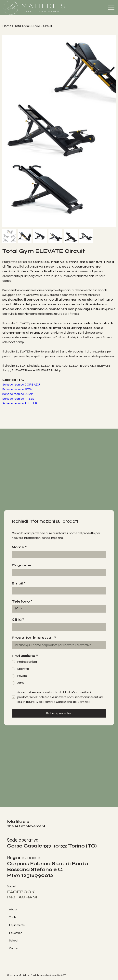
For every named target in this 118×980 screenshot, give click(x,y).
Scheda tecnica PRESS (18, 399)
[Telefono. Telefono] (63, 609)
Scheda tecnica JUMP (18, 394)
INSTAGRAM (22, 897)
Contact (14, 948)
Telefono (22, 601)
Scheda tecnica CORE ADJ (21, 384)
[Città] (58, 627)
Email (19, 583)
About (13, 909)
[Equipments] (69, 925)
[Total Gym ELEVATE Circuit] (33, 26)
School (14, 940)
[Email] (58, 591)
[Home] (7, 26)
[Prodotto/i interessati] (58, 645)
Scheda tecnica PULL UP (20, 403)
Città (18, 619)
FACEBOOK (21, 892)
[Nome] (58, 555)
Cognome (22, 565)
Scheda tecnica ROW (17, 389)
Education (16, 933)
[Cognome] (58, 573)
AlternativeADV (58, 975)
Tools (13, 917)
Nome (19, 547)
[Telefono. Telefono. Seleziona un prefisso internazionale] (18, 609)
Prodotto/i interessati (34, 638)
